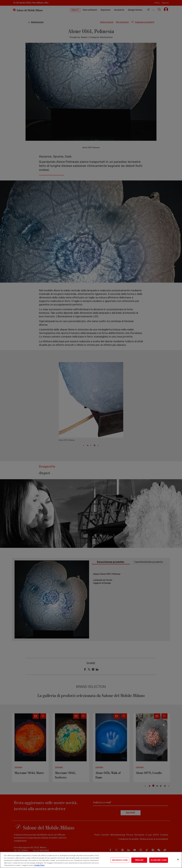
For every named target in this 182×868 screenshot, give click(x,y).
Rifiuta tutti (139, 860)
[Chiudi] (178, 860)
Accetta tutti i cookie (159, 860)
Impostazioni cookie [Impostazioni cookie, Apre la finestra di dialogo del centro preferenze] (120, 860)
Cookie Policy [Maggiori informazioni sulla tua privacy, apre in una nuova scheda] (39, 865)
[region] (91, 860)
